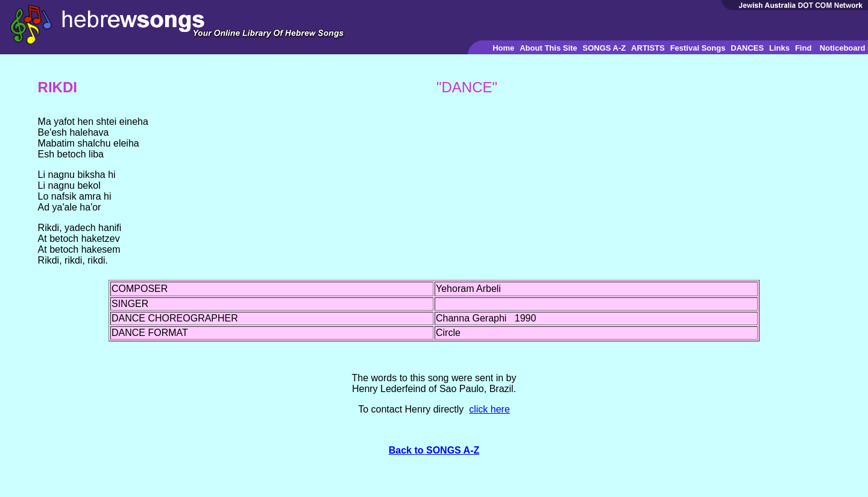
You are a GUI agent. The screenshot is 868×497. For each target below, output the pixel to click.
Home (503, 48)
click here (489, 409)
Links (779, 48)
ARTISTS (648, 48)
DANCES (747, 48)
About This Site (548, 48)
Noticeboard (843, 48)
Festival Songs (698, 48)
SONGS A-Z (604, 48)
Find (803, 48)
